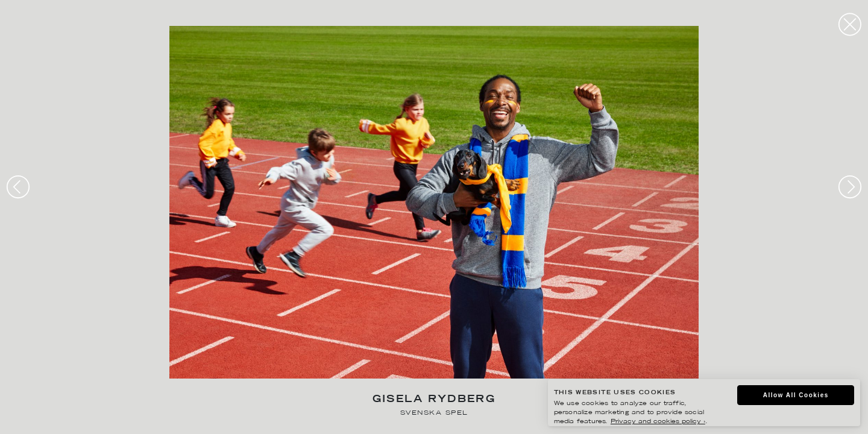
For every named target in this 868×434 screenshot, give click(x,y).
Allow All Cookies (796, 395)
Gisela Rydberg (434, 400)
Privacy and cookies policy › (658, 422)
